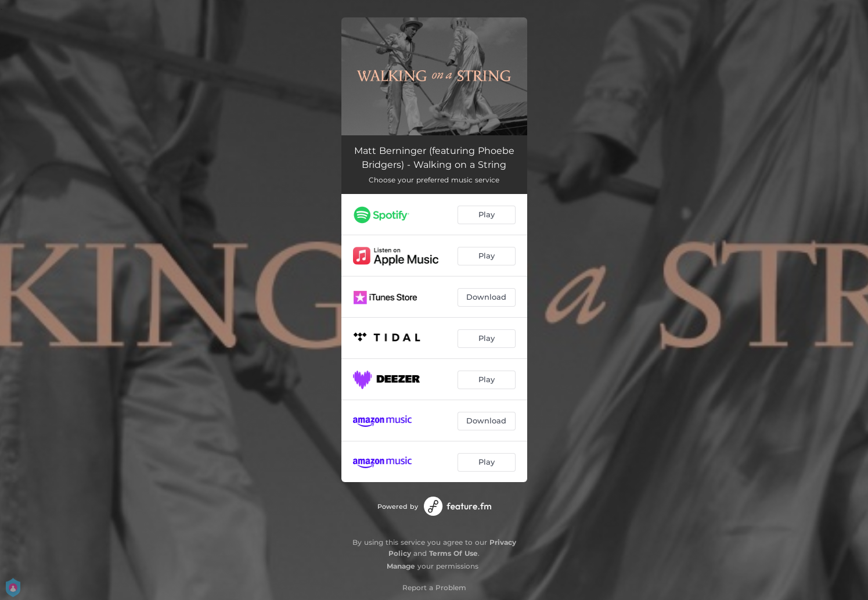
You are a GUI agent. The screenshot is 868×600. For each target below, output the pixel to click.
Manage (401, 566)
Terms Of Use (453, 553)
